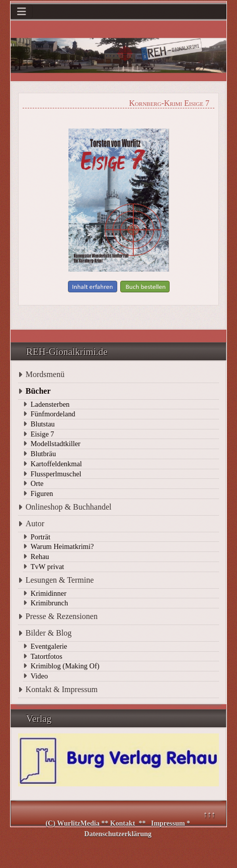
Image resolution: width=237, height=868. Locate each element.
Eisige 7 (43, 434)
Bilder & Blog (49, 633)
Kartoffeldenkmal (56, 464)
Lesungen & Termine (60, 580)
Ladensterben (50, 404)
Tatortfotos (47, 656)
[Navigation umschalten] (22, 12)
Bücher (38, 391)
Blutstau (43, 424)
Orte (37, 483)
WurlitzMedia (79, 823)
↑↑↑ (209, 814)
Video (39, 676)
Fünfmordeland (53, 414)
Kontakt (123, 823)
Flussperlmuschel (56, 474)
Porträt (41, 537)
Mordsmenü (45, 374)
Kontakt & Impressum (62, 689)
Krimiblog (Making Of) (65, 666)
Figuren (42, 493)
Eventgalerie (49, 646)
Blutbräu (43, 454)
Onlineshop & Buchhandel (69, 507)
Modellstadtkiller (56, 444)
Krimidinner (49, 593)
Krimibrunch (49, 603)
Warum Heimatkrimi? (62, 546)
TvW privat (47, 567)
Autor (35, 523)
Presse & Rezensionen (62, 616)
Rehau (40, 556)
